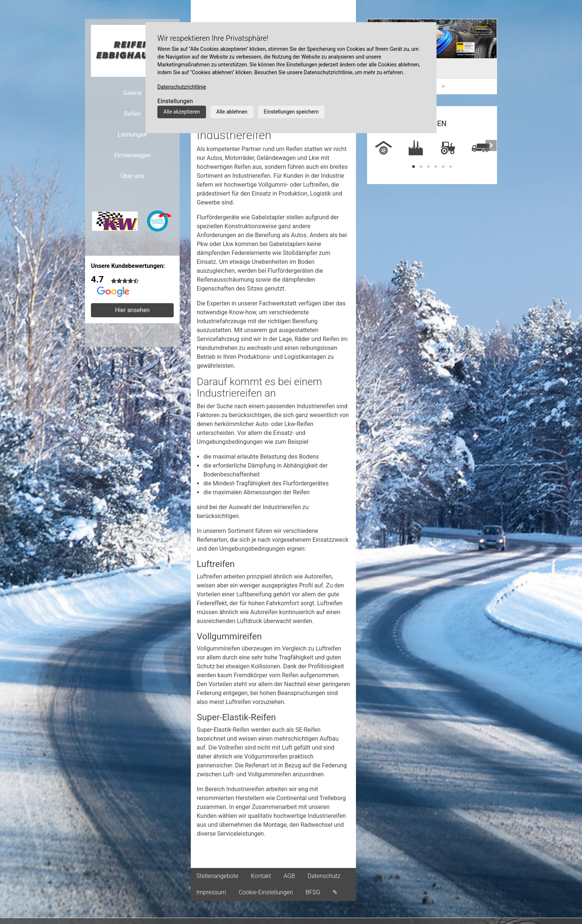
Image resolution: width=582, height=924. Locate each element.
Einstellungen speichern (291, 112)
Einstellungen (175, 101)
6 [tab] (451, 167)
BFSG (313, 892)
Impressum (211, 892)
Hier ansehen (133, 310)
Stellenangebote (217, 876)
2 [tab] (421, 167)
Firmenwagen (132, 155)
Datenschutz (324, 876)
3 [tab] (443, 86)
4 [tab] (436, 167)
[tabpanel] (384, 148)
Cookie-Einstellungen (266, 892)
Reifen (132, 114)
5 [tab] (443, 167)
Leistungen (132, 135)
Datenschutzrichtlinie (182, 87)
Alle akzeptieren (182, 112)
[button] (491, 56)
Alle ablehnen (232, 112)
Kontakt (261, 876)
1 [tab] (413, 167)
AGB (289, 876)
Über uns (132, 176)
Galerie (133, 93)
